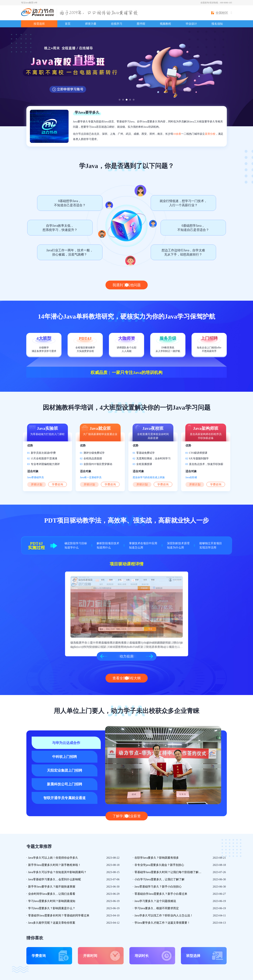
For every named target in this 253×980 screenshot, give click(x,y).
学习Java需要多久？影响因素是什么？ (52, 908)
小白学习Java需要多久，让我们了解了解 (159, 879)
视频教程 (165, 24)
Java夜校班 (153, 428)
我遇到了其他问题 (127, 285)
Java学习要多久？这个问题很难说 (155, 901)
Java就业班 (100, 428)
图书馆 (141, 24)
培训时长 (142, 956)
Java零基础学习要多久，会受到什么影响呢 (55, 879)
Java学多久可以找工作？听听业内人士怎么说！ (164, 915)
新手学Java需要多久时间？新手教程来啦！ (55, 865)
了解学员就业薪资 (127, 816)
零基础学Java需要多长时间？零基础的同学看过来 (59, 915)
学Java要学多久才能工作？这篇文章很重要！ (162, 923)
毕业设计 (191, 24)
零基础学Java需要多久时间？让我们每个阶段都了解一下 (169, 872)
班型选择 (193, 956)
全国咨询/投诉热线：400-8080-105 (216, 3)
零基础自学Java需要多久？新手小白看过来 (161, 894)
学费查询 (39, 956)
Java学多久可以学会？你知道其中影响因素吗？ (57, 872)
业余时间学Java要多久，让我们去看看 (52, 894)
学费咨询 (57, 484)
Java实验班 (47, 428)
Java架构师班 (206, 428)
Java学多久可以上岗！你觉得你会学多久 (53, 858)
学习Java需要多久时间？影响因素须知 (52, 901)
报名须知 (217, 24)
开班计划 (37, 484)
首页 (68, 24)
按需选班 (39, 24)
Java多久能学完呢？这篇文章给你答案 (52, 923)
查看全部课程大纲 (127, 678)
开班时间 (90, 956)
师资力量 (91, 24)
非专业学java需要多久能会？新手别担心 (159, 865)
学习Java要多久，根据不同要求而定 (157, 908)
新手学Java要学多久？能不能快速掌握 (52, 887)
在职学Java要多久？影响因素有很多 (157, 858)
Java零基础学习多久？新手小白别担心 (158, 887)
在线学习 (117, 24)
